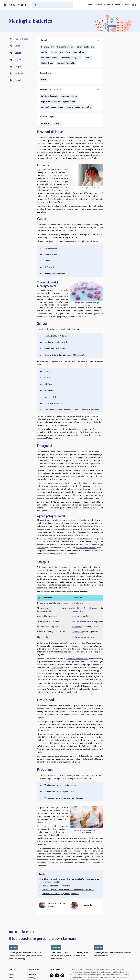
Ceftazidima (77, 627)
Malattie (98, 5)
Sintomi (18, 53)
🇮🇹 (134, 5)
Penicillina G (78, 603)
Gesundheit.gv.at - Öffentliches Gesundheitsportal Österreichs (68, 890)
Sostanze (116, 5)
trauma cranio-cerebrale (86, 548)
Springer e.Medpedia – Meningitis (56, 886)
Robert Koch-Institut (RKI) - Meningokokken (60, 894)
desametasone (57, 668)
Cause (17, 46)
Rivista (107, 5)
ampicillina (98, 622)
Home (11, 975)
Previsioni (19, 73)
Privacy (32, 978)
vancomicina (78, 611)
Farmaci (89, 5)
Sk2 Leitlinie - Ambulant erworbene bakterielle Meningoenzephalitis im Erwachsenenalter (71, 880)
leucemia (41, 548)
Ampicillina (77, 632)
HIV (101, 545)
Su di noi (126, 5)
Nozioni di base (21, 39)
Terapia (18, 67)
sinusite (95, 689)
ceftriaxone (93, 608)
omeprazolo (69, 679)
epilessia (78, 762)
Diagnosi (18, 60)
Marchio (33, 975)
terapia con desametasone (77, 659)
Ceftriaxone (77, 616)
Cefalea (48, 336)
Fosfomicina (78, 637)
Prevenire (19, 80)
